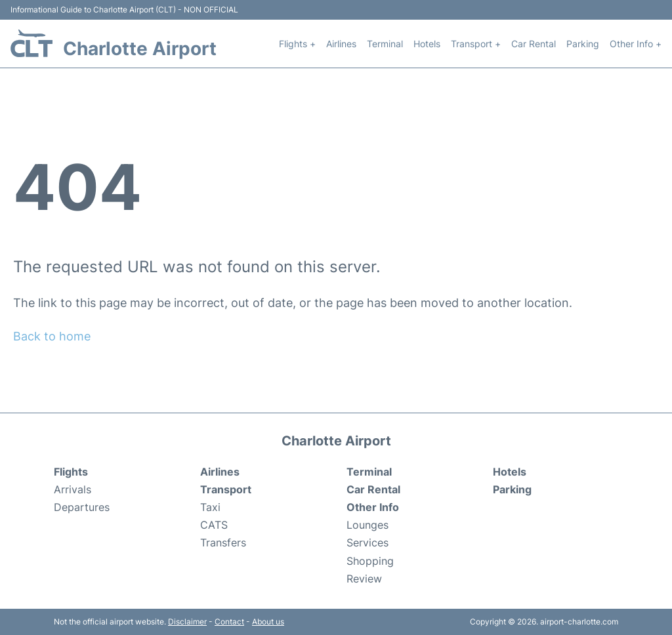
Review (364, 579)
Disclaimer (187, 622)
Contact (229, 622)
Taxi (210, 507)
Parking (583, 44)
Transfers (223, 543)
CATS (214, 525)
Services (367, 543)
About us (268, 622)
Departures (82, 507)
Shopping (370, 561)
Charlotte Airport (140, 49)
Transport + (476, 44)
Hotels (427, 44)
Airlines (341, 44)
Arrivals (73, 489)
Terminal (385, 44)
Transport (226, 489)
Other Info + (636, 44)
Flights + (297, 44)
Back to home (52, 336)
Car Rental (534, 44)
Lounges (367, 525)
